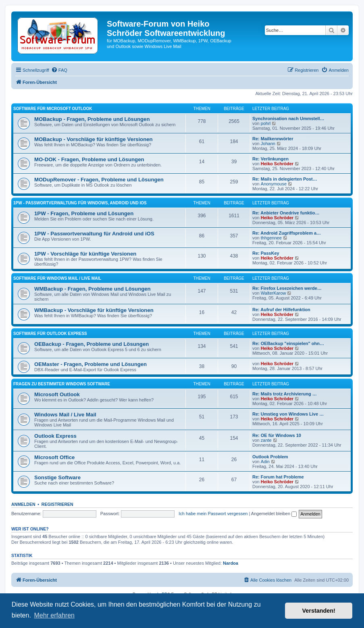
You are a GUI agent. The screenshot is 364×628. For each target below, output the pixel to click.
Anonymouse (274, 184)
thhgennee (271, 238)
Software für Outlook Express (50, 334)
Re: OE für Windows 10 (277, 435)
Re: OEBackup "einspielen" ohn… (288, 343)
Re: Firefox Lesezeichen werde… (287, 288)
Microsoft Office (54, 457)
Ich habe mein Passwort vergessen (213, 514)
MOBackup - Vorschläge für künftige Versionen (94, 139)
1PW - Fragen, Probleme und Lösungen (84, 213)
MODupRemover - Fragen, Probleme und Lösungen (99, 180)
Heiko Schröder (277, 164)
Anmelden (23, 504)
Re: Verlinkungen (270, 159)
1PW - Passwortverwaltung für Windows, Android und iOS (80, 203)
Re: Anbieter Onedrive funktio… (286, 213)
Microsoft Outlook (57, 394)
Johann (268, 143)
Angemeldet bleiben (274, 514)
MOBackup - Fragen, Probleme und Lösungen (92, 119)
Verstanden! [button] (319, 611)
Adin (265, 462)
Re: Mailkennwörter (273, 139)
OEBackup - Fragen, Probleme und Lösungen (92, 344)
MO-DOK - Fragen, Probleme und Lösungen (89, 159)
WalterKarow (274, 293)
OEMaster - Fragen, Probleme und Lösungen (90, 364)
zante (266, 440)
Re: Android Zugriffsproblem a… (287, 233)
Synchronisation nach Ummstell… (288, 119)
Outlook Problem (270, 457)
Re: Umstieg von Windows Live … (288, 414)
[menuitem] (59, 70)
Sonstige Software (57, 477)
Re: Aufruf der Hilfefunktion (281, 310)
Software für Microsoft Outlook (53, 109)
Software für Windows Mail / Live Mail (57, 278)
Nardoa (231, 563)
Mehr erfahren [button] (54, 615)
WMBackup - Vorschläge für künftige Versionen (94, 310)
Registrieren (57, 504)
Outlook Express (55, 436)
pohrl (266, 123)
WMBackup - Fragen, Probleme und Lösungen (93, 289)
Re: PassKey (266, 253)
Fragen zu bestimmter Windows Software (62, 384)
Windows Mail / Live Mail (65, 415)
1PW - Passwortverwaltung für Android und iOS (94, 234)
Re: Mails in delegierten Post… (285, 179)
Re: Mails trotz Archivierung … (285, 394)
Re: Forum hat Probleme (278, 477)
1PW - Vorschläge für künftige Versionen (85, 254)
